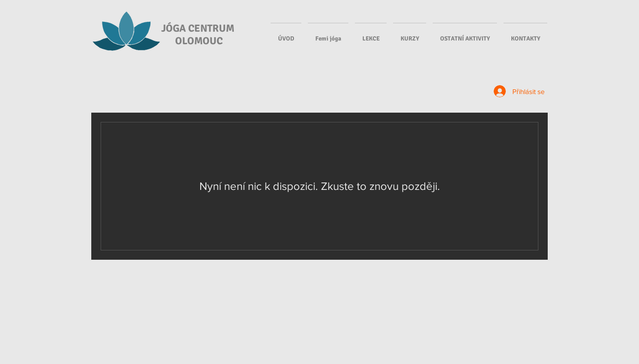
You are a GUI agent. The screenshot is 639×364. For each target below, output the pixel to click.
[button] (371, 34)
